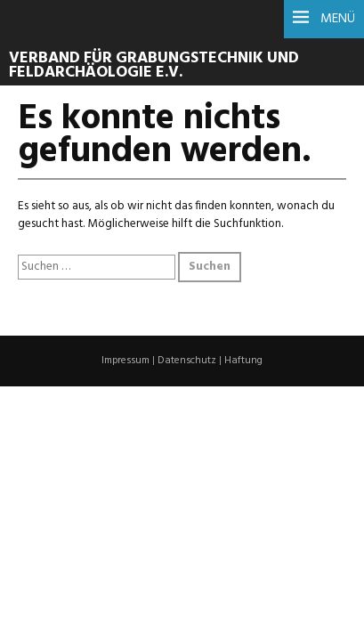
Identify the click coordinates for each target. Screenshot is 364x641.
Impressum (125, 361)
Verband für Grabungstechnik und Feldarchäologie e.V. (154, 66)
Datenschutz (187, 361)
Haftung (243, 361)
